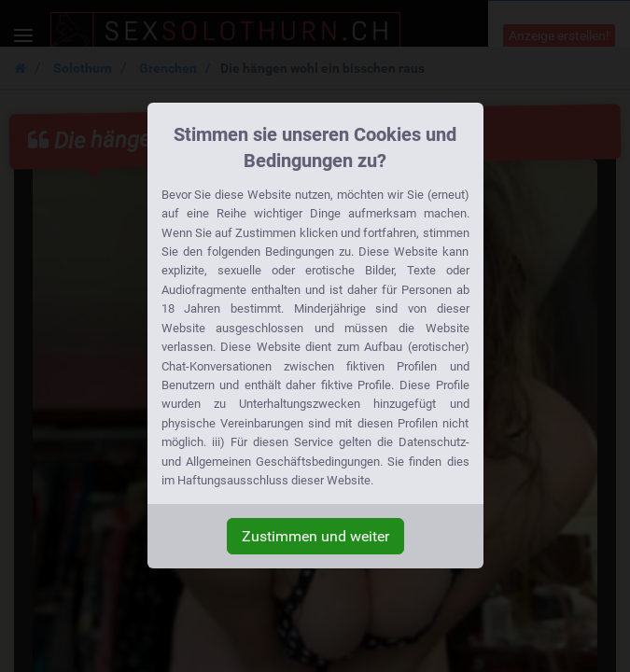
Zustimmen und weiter (315, 536)
